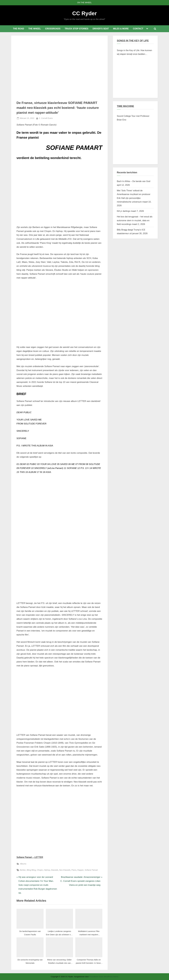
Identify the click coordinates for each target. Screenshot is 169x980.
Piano (74, 870)
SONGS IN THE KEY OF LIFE (133, 41)
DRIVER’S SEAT (101, 29)
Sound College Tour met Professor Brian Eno (133, 118)
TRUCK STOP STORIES (77, 29)
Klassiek (55, 870)
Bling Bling (31, 870)
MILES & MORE (121, 29)
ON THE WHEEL (84, 3)
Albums (23, 864)
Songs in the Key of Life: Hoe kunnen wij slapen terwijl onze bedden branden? (134, 53)
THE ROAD (18, 29)
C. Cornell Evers (46, 118)
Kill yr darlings (123, 211)
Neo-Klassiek (65, 870)
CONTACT (138, 29)
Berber (23, 870)
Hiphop (47, 870)
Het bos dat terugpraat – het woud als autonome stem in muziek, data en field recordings (135, 220)
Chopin (40, 870)
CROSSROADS (53, 29)
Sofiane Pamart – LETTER (30, 857)
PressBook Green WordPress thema (104, 977)
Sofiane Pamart (91, 870)
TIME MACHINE (125, 106)
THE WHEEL (35, 29)
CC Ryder (84, 13)
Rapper (80, 870)
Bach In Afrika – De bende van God (134, 181)
